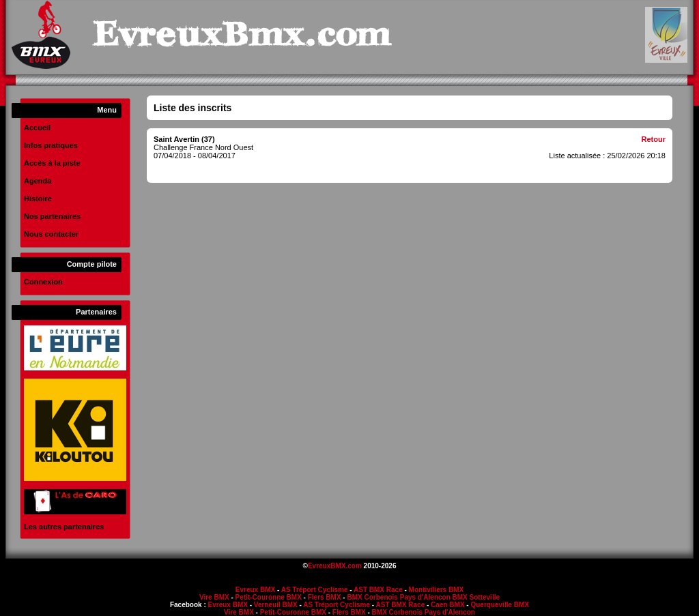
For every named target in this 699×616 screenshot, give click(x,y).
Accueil (37, 128)
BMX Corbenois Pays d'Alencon (398, 597)
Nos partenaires (52, 216)
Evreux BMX (255, 590)
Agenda (38, 181)
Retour (654, 139)
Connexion (43, 282)
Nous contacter (51, 234)
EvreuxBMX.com (335, 566)
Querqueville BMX (500, 605)
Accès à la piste (52, 163)
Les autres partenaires (64, 527)
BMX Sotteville (476, 597)
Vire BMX (214, 597)
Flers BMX (325, 597)
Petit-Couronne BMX (269, 597)
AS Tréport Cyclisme (315, 590)
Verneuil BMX (276, 605)
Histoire (38, 199)
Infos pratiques (51, 145)
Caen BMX (447, 605)
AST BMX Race (378, 590)
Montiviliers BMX (437, 590)
